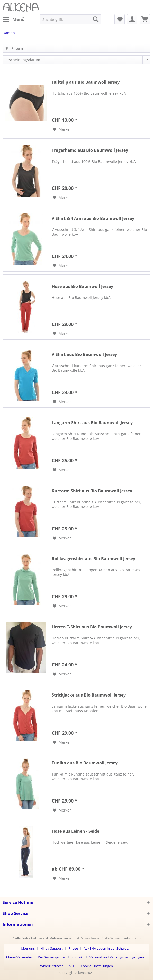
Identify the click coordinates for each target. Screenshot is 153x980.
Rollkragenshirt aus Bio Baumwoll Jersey (93, 559)
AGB (72, 966)
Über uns (28, 948)
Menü (14, 19)
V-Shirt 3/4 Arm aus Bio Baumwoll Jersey (93, 219)
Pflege (73, 948)
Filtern (14, 48)
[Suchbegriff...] (70, 19)
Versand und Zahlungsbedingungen (117, 957)
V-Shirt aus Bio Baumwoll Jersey (84, 355)
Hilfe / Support (52, 948)
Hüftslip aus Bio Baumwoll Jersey (86, 82)
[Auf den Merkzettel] (62, 129)
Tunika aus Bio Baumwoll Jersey (85, 763)
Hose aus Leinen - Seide (75, 831)
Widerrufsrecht (52, 966)
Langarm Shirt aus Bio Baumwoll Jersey (92, 423)
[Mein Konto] (132, 19)
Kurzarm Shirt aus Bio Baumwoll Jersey (92, 491)
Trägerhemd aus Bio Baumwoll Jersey (90, 150)
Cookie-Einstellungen (97, 966)
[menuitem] (14, 19)
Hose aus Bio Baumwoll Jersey (82, 286)
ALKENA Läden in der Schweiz (106, 948)
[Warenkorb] (145, 19)
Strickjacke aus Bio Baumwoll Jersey (89, 695)
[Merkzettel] (120, 19)
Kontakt (78, 957)
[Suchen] (96, 19)
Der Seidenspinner (52, 957)
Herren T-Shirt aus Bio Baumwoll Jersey (92, 627)
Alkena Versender (19, 957)
